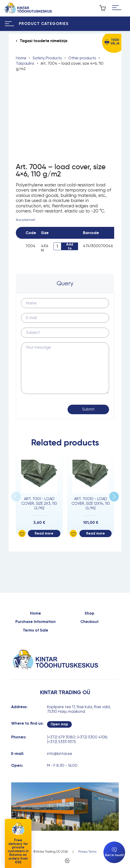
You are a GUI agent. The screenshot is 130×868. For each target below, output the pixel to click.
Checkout (89, 622)
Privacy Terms (87, 852)
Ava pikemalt (26, 220)
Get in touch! (114, 852)
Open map (59, 724)
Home (21, 58)
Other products (82, 58)
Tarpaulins (25, 63)
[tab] (65, 283)
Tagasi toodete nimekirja (44, 41)
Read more (44, 533)
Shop (89, 613)
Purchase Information (36, 622)
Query (65, 283)
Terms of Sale (36, 630)
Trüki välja (115, 42)
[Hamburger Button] (117, 8)
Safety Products (47, 58)
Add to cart (70, 246)
